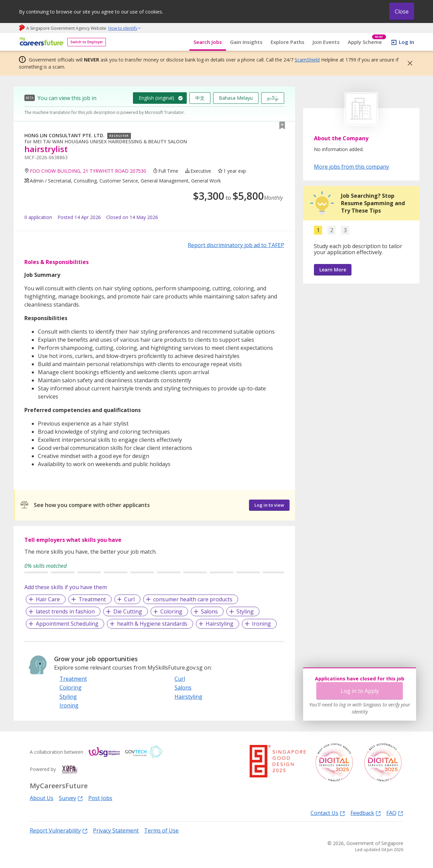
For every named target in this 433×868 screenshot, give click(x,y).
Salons (209, 611)
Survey (71, 798)
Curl (129, 599)
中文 (200, 98)
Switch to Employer (87, 42)
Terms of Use (161, 830)
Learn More (333, 270)
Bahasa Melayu (236, 98)
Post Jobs (100, 798)
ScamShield (307, 60)
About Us (42, 798)
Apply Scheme (367, 42)
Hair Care (48, 599)
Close (402, 11)
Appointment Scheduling (67, 624)
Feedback (366, 813)
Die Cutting (128, 611)
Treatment (92, 599)
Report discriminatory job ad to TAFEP (236, 245)
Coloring (171, 611)
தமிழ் (273, 98)
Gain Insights (246, 42)
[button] (408, 63)
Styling (245, 611)
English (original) (156, 98)
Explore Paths (288, 42)
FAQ (395, 813)
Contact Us (328, 813)
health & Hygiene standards (152, 624)
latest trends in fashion (65, 611)
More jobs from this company (351, 166)
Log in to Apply (360, 691)
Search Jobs (208, 42)
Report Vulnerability (59, 830)
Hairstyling (220, 624)
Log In (406, 42)
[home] (40, 42)
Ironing (261, 624)
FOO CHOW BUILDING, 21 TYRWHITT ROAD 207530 (88, 171)
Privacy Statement (116, 830)
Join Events (326, 42)
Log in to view (269, 505)
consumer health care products (193, 599)
